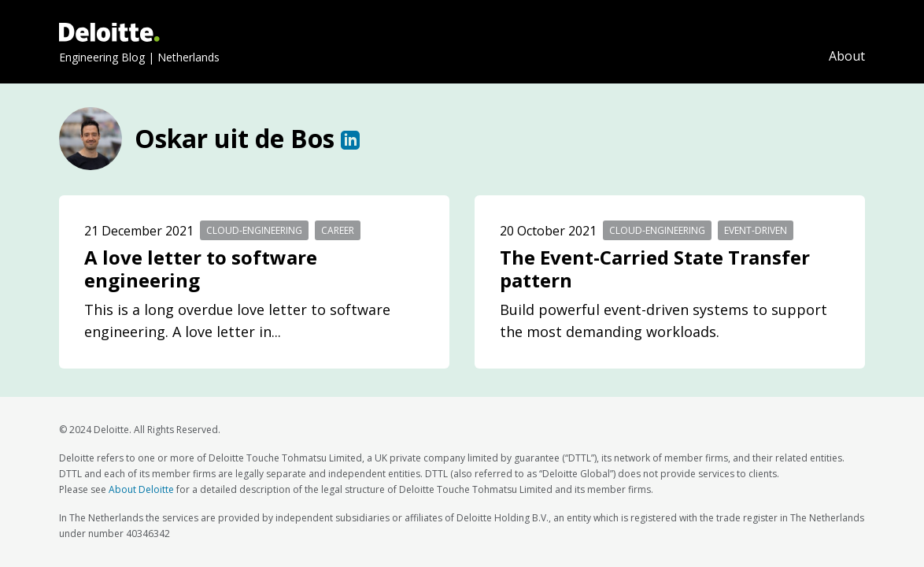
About (847, 56)
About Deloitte (141, 489)
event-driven (756, 230)
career (338, 230)
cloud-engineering (254, 230)
